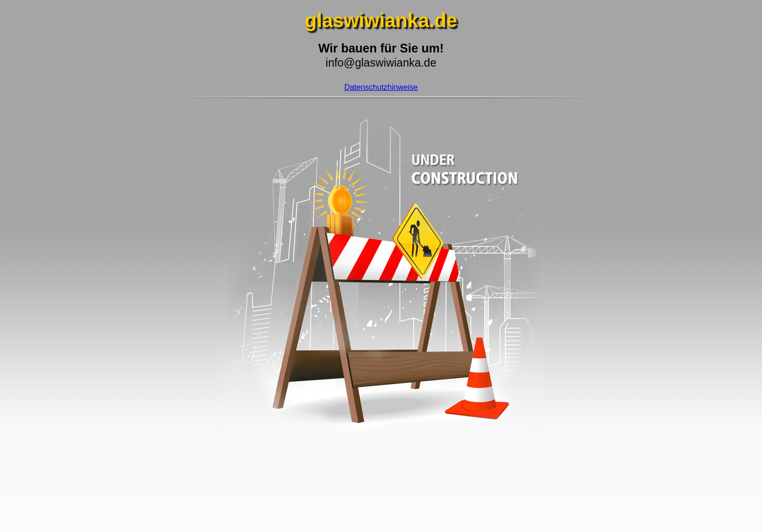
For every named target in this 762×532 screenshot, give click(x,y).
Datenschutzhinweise (381, 87)
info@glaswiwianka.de (381, 63)
